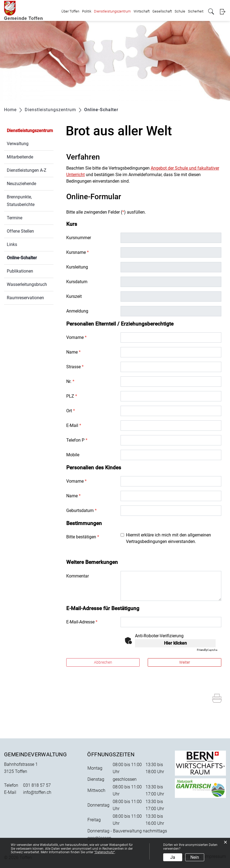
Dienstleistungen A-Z (27, 170)
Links (12, 244)
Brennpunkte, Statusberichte (21, 201)
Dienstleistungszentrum (112, 11)
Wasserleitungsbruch (27, 284)
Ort (71, 411)
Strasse (75, 367)
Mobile (73, 455)
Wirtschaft (142, 11)
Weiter (185, 662)
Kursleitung (77, 267)
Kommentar (78, 576)
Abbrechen (103, 662)
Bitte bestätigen (83, 537)
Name (73, 352)
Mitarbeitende (20, 157)
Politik (87, 11)
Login (223, 12)
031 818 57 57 (37, 785)
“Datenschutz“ (105, 852)
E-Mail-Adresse (82, 622)
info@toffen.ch (37, 792)
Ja (173, 857)
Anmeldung (77, 311)
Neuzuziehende (21, 184)
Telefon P (77, 440)
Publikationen (20, 271)
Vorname (76, 337)
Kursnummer (79, 238)
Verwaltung (18, 144)
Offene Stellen (20, 231)
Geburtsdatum (81, 511)
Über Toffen (70, 11)
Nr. (70, 381)
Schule (180, 11)
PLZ (72, 396)
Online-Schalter (30, 257)
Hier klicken (175, 643)
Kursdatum (77, 282)
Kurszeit (74, 296)
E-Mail (74, 425)
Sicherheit (196, 11)
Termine (15, 218)
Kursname (78, 252)
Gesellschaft (162, 11)
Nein (195, 857)
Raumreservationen (25, 298)
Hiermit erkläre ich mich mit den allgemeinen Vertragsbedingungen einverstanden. (168, 538)
